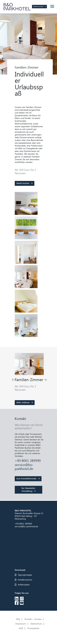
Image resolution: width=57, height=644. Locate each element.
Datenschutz (36, 624)
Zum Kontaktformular (26, 478)
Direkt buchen (23, 183)
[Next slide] (45, 380)
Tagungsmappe (23, 575)
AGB (21, 628)
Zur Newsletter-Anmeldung (29, 489)
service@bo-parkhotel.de (24, 467)
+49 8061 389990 (28, 460)
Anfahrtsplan (22, 585)
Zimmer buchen (38, 6)
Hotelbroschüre (23, 580)
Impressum (21, 624)
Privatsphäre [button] (33, 628)
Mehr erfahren (23, 402)
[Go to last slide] (13, 380)
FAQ (18, 619)
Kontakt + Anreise (33, 619)
